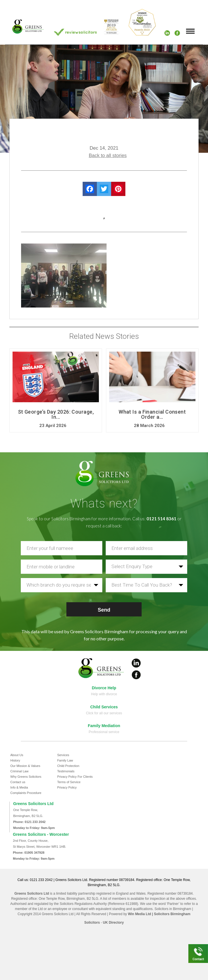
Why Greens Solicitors (26, 777)
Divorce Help (104, 688)
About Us (17, 755)
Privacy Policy (67, 787)
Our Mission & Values (25, 766)
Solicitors (92, 923)
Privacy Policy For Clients (75, 777)
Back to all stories (108, 155)
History (15, 760)
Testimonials (66, 771)
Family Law (65, 760)
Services (63, 755)
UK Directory (113, 923)
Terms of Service (69, 782)
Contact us (18, 782)
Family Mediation (104, 726)
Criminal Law (19, 771)
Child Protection (68, 766)
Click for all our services (104, 713)
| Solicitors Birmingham (171, 914)
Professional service (104, 732)
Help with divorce (104, 694)
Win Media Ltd (139, 914)
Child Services (104, 707)
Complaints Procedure (26, 793)
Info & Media (19, 787)
